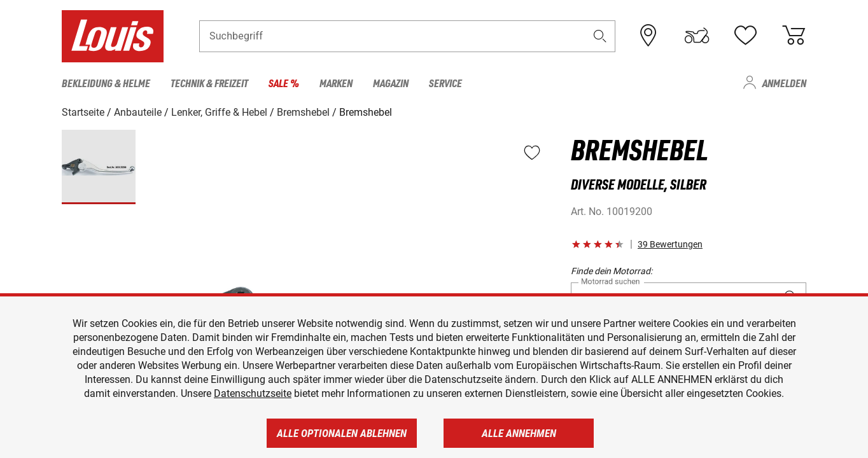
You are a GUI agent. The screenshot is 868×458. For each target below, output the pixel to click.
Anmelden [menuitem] (784, 83)
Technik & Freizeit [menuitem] (209, 83)
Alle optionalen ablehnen (342, 433)
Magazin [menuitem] (391, 83)
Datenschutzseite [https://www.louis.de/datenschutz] (253, 393)
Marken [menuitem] (336, 83)
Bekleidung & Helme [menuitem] (106, 83)
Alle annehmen (519, 433)
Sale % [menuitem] (284, 83)
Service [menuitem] (445, 83)
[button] (600, 36)
